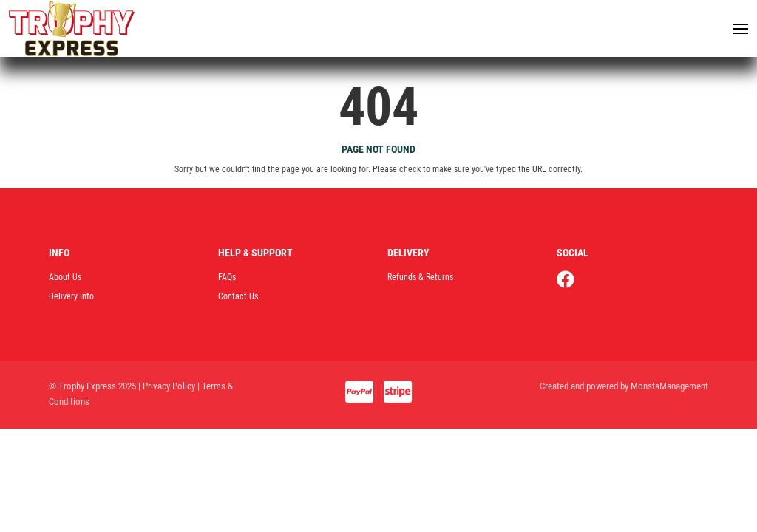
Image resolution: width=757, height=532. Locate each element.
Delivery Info (71, 299)
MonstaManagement (669, 388)
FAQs (227, 279)
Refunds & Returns (420, 279)
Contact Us (238, 299)
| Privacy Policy (167, 388)
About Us (65, 279)
